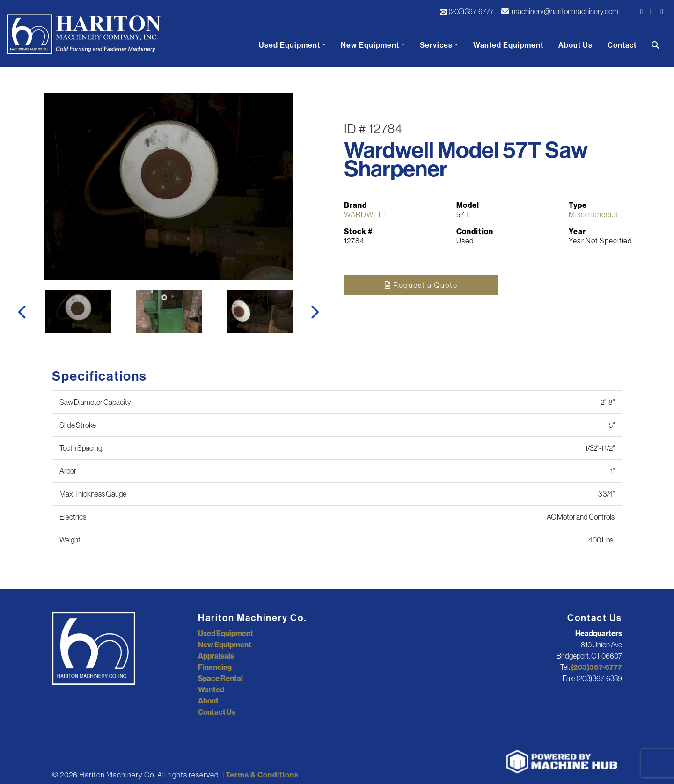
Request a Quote (421, 285)
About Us (575, 45)
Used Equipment (289, 45)
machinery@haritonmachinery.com (560, 11)
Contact (622, 45)
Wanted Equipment (508, 45)
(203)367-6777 (466, 11)
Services (436, 45)
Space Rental (220, 678)
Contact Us (217, 712)
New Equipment (370, 45)
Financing (215, 667)
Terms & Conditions (262, 775)
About (208, 701)
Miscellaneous (593, 214)
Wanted (211, 689)
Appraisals (216, 656)
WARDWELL (366, 214)
